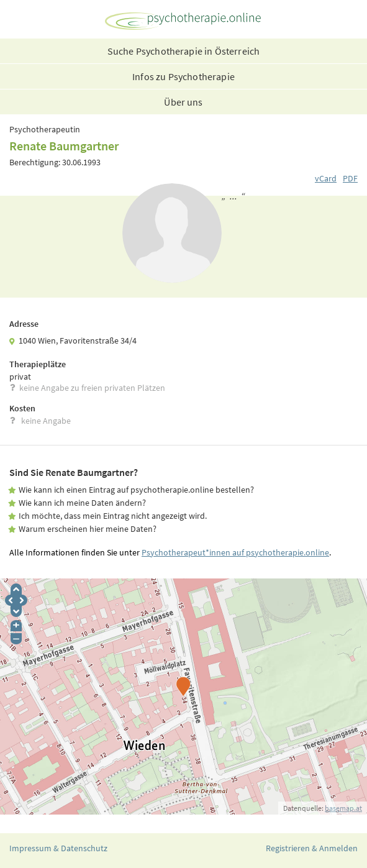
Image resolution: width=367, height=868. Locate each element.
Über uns (183, 102)
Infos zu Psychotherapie (183, 76)
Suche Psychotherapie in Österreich (183, 51)
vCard (326, 178)
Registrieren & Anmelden (312, 848)
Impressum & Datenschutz (58, 848)
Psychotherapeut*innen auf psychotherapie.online (235, 552)
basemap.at (343, 808)
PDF (350, 178)
